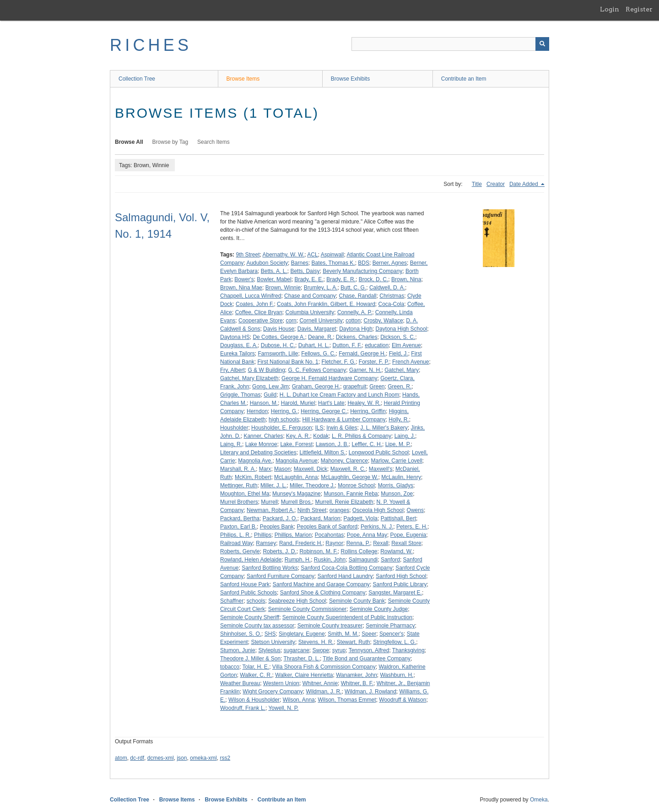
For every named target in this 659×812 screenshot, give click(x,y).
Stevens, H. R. (316, 642)
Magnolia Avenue (297, 461)
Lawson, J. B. (332, 444)
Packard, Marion (320, 518)
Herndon (257, 411)
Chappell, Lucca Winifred (251, 296)
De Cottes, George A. (279, 337)
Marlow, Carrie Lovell (397, 461)
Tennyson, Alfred (369, 650)
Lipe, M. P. (398, 444)
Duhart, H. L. (314, 345)
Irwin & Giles (342, 428)
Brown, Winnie (283, 288)
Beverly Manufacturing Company (362, 271)
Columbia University (310, 312)
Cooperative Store (261, 321)
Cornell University (321, 321)
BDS (364, 263)
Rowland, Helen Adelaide (251, 560)
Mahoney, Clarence (344, 461)
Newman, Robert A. (270, 510)
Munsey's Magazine (297, 494)
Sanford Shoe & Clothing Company (323, 593)
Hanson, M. (264, 403)
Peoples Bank (277, 527)
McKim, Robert (253, 477)
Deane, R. (320, 337)
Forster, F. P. (374, 362)
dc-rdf (137, 758)
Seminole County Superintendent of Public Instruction (347, 617)
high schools (284, 420)
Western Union (281, 683)
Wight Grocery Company (273, 692)
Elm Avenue (406, 345)
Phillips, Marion (293, 535)
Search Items (213, 142)
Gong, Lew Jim (270, 387)
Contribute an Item (464, 79)
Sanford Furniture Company (281, 576)
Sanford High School (401, 576)
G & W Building (266, 370)
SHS (270, 634)
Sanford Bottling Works (270, 568)
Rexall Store (406, 543)
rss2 (225, 758)
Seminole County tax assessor (257, 626)
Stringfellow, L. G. (394, 642)
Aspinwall (332, 255)
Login (610, 9)
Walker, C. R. (256, 675)
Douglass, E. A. (239, 345)
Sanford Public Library (400, 584)
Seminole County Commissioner (307, 609)
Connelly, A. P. (355, 312)
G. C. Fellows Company (317, 370)
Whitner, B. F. (357, 683)
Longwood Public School (379, 452)
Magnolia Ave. (255, 461)
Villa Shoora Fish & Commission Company (324, 667)
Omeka (539, 800)
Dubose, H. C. (278, 345)
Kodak (321, 436)
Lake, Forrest (296, 444)
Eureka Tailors (238, 354)
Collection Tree (137, 79)
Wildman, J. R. (324, 692)
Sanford (390, 560)
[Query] (450, 44)
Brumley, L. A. (321, 288)
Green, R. (400, 387)
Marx (265, 469)
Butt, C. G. (353, 288)
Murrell (269, 502)
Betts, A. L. (274, 271)
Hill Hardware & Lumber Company (344, 420)
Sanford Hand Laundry (345, 576)
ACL (312, 255)
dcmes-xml (161, 758)
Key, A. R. (298, 436)
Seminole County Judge (379, 609)
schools (256, 601)
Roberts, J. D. (279, 551)
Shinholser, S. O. (241, 634)
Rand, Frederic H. (301, 543)
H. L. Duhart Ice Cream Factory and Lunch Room (339, 395)
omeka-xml (203, 758)
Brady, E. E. (309, 279)
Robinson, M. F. (318, 551)
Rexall (381, 543)
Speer (369, 634)
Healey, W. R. (364, 403)
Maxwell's (381, 469)
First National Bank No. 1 (288, 362)
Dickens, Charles (357, 337)
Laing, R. (231, 444)
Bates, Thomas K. (333, 263)
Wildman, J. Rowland (370, 692)
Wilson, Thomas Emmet (347, 700)
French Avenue (411, 362)
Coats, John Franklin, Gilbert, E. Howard (326, 304)
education (377, 345)
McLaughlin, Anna (296, 477)
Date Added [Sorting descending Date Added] (524, 184)
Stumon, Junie (238, 650)
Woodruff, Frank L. (243, 708)
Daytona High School (402, 329)
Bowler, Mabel (274, 279)
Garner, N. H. (365, 370)
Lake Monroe (261, 444)
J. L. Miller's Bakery (384, 428)
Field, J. (399, 354)
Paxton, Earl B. (238, 527)
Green (377, 387)
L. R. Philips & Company (362, 436)
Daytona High (356, 329)
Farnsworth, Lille (278, 354)
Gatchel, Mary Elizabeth (249, 378)
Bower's (244, 279)
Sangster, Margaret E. (395, 593)
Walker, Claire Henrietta (304, 675)
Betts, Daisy (305, 271)
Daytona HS (235, 337)
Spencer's (392, 634)
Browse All (129, 142)
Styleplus (269, 650)
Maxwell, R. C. (348, 469)
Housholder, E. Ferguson (282, 428)
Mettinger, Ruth (239, 485)
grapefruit (355, 387)
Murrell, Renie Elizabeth (344, 502)
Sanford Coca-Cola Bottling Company (346, 568)
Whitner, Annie (320, 683)
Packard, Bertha (240, 518)
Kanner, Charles (263, 436)
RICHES (151, 45)
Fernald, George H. (362, 354)
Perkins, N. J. (377, 527)
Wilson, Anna (299, 700)
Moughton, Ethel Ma (245, 494)
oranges (339, 510)
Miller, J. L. (273, 485)
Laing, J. (405, 436)
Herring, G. (284, 411)
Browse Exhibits (350, 79)
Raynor (334, 543)
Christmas (392, 296)
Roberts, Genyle (240, 551)
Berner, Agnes (390, 263)
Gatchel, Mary (402, 370)
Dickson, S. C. (398, 337)
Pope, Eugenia (408, 535)
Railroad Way (237, 543)
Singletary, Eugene (302, 634)
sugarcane (297, 650)
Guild (270, 395)
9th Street (248, 255)
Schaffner (232, 601)
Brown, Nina (406, 279)
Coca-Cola (392, 304)
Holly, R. (399, 420)
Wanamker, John (357, 675)
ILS (319, 428)
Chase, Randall (357, 296)
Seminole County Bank (357, 601)
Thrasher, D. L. (302, 659)
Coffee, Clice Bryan (259, 312)
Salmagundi (363, 560)
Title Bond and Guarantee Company (367, 659)
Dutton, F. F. (347, 345)
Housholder (234, 428)
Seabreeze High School (297, 601)
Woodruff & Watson (402, 700)
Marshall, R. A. (238, 469)
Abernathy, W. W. (284, 255)
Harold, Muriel (298, 403)
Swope (321, 650)
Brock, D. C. (374, 279)
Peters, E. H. (412, 527)
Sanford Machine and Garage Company (321, 584)
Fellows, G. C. (318, 354)
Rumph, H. (298, 560)
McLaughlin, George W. (349, 477)
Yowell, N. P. (283, 708)
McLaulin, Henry (401, 477)
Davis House (279, 329)
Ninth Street (312, 510)
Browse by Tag (170, 142)
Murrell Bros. (297, 502)
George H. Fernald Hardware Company (329, 378)
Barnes (300, 263)
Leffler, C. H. (367, 444)
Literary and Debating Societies (258, 452)
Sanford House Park (245, 584)
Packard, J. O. (280, 518)
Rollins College (359, 551)
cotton (353, 321)
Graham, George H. (316, 387)
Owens (415, 510)
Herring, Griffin (368, 411)
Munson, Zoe (397, 494)
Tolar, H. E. (256, 667)
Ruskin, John (330, 560)
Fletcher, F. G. (338, 362)
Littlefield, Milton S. (322, 452)
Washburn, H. (397, 675)
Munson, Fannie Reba (351, 494)
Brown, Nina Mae (241, 288)
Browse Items (243, 79)
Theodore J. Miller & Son (250, 659)
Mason (282, 469)
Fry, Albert (232, 370)
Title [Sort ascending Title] (477, 184)
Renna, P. (358, 543)
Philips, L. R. (235, 535)
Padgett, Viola (360, 518)
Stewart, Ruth (354, 642)
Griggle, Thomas (240, 395)
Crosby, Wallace (384, 321)
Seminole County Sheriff (250, 617)
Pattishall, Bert (398, 518)
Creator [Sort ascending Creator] (496, 184)
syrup (339, 650)
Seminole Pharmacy (390, 626)
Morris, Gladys (396, 485)
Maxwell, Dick (311, 469)
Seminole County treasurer (330, 626)
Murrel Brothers (239, 502)
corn (291, 321)
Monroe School (356, 485)
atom (121, 758)
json (182, 758)
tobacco (230, 667)
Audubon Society (267, 263)
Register (639, 9)
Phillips (263, 535)
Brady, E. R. (341, 279)
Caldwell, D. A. (387, 288)
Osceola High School (378, 510)
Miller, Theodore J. (312, 485)
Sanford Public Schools (248, 593)
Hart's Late (331, 403)
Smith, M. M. (343, 634)
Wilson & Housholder (254, 700)
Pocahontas (329, 535)
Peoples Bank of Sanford (327, 527)
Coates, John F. (255, 304)
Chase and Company (310, 296)
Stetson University (273, 642)
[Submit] (542, 44)
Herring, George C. (324, 411)
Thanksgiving (408, 650)
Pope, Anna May (367, 535)
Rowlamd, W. (397, 551)
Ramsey (266, 543)
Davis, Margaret (317, 329)
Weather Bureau (240, 683)
